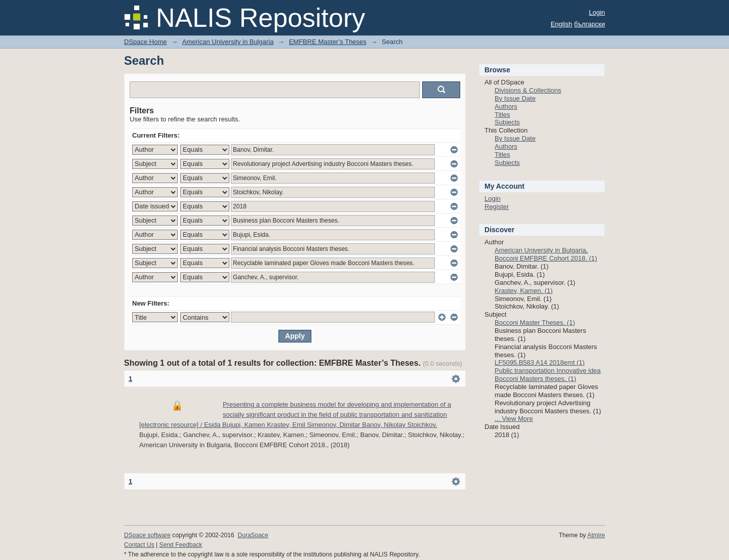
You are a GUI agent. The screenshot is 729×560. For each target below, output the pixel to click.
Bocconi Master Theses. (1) (535, 322)
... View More (514, 419)
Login (597, 12)
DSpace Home (146, 42)
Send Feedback (181, 545)
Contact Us (139, 545)
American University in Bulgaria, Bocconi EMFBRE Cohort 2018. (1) (546, 254)
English (562, 24)
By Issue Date (515, 98)
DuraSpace (253, 535)
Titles (502, 115)
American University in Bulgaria (228, 42)
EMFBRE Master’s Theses (328, 42)
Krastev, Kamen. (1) (524, 291)
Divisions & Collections (528, 90)
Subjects (507, 122)
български (590, 24)
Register (497, 207)
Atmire (596, 535)
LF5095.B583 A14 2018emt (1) (540, 362)
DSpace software (147, 535)
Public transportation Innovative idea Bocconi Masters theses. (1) (548, 375)
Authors (506, 106)
